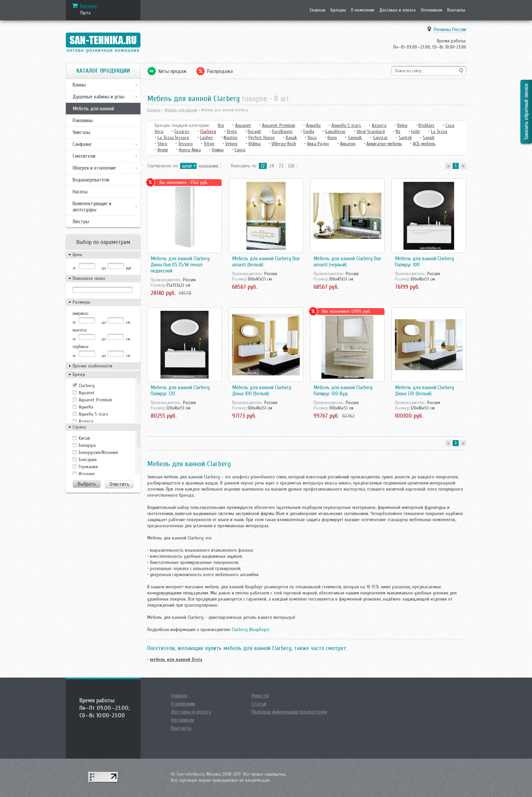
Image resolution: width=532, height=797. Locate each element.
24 (272, 166)
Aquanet (87, 393)
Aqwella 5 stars (93, 414)
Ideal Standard (371, 131)
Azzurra (86, 421)
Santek (405, 138)
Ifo (398, 131)
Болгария (88, 460)
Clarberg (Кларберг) (251, 630)
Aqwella (86, 407)
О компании (363, 10)
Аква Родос (318, 144)
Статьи (259, 704)
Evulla (309, 131)
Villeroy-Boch (284, 144)
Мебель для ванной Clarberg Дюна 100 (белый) (262, 391)
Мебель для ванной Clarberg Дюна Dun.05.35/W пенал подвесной (180, 265)
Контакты (456, 10)
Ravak (291, 138)
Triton (209, 144)
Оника (218, 150)
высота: (80, 330)
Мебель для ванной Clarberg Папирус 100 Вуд (343, 391)
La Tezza (439, 131)
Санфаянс (82, 144)
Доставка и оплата (397, 10)
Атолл (163, 150)
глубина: (81, 347)
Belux (402, 125)
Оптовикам (431, 10)
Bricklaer (426, 125)
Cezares (182, 131)
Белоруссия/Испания (98, 452)
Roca (312, 138)
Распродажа (220, 71)
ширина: (81, 313)
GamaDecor (335, 131)
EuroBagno (282, 131)
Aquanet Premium (95, 400)
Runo (332, 138)
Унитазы (81, 132)
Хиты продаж (172, 71)
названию (209, 166)
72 (281, 166)
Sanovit (355, 138)
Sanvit (429, 138)
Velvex (231, 144)
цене (187, 166)
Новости (260, 696)
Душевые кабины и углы (99, 97)
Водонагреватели (91, 180)
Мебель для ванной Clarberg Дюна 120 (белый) (424, 391)
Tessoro (185, 144)
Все (221, 125)
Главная (318, 10)
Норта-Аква (190, 150)
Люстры (81, 222)
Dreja (232, 131)
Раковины (83, 120)
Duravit (254, 131)
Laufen (206, 138)
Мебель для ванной (93, 109)
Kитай (84, 438)
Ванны (79, 85)
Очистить (119, 484)
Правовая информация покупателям (289, 712)
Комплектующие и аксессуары (92, 207)
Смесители (84, 156)
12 (263, 166)
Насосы (80, 192)
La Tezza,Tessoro (173, 138)
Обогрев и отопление (94, 168)
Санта (240, 150)
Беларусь (88, 445)
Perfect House (262, 138)
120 (291, 166)
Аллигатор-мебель (384, 144)
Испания (87, 474)
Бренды (338, 10)
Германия (88, 467)
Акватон (348, 144)
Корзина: (89, 6)
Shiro (162, 144)
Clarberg (87, 386)
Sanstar (380, 138)
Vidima (254, 144)
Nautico (231, 138)
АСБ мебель (424, 144)
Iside (416, 131)
